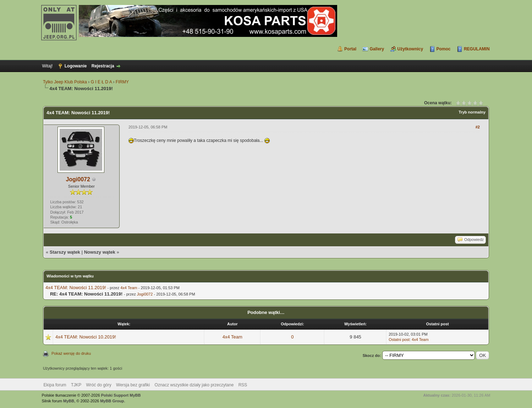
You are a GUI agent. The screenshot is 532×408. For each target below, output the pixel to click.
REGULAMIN (477, 49)
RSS (243, 385)
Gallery (377, 49)
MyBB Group (112, 401)
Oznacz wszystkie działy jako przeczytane (194, 385)
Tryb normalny (472, 112)
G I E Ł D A (101, 82)
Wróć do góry (99, 385)
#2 (478, 127)
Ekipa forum (55, 385)
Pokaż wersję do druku (71, 353)
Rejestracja (103, 66)
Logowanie (76, 66)
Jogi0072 (78, 179)
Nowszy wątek (100, 252)
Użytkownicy (410, 49)
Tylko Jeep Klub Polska (65, 82)
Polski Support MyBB (121, 395)
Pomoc (444, 49)
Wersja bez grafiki (133, 385)
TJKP (76, 385)
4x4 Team (129, 288)
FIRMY (122, 82)
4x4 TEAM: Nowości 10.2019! (86, 337)
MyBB (69, 401)
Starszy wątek (65, 252)
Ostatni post (399, 340)
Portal (350, 49)
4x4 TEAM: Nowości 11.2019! (76, 288)
